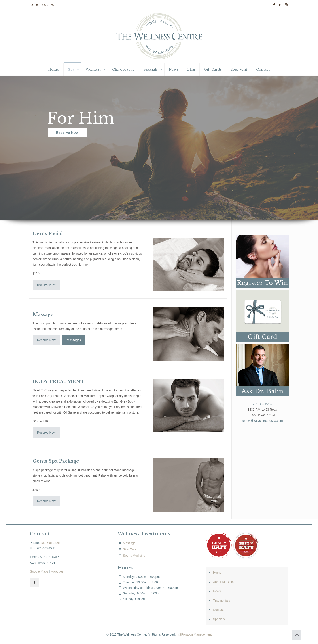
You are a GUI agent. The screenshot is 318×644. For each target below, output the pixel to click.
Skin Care (130, 549)
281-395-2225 (44, 5)
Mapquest (58, 571)
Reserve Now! (68, 132)
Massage (129, 543)
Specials (219, 619)
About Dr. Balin (223, 582)
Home (217, 573)
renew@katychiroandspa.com (262, 421)
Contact (218, 610)
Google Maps (39, 571)
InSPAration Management (194, 634)
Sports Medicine (134, 556)
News (217, 591)
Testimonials (222, 600)
